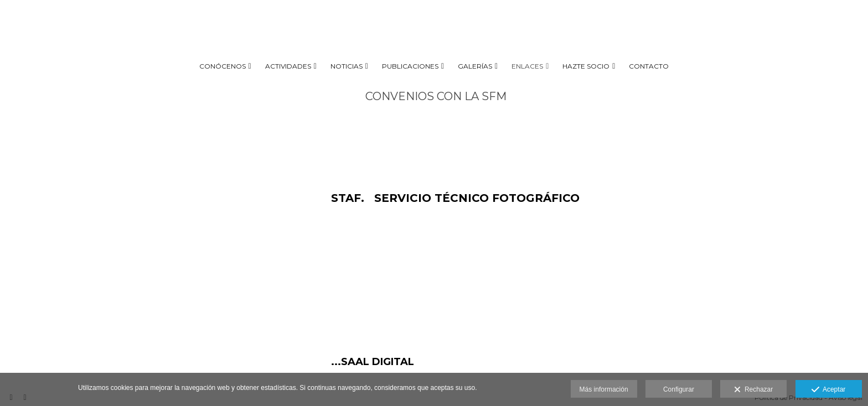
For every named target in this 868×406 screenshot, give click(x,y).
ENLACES (527, 66)
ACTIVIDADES (288, 66)
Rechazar (753, 390)
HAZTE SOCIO (586, 66)
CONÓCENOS (223, 66)
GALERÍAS (475, 66)
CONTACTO (649, 66)
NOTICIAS (347, 66)
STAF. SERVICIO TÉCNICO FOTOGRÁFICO (455, 198)
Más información (604, 389)
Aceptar (828, 390)
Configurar (679, 389)
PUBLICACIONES (410, 66)
